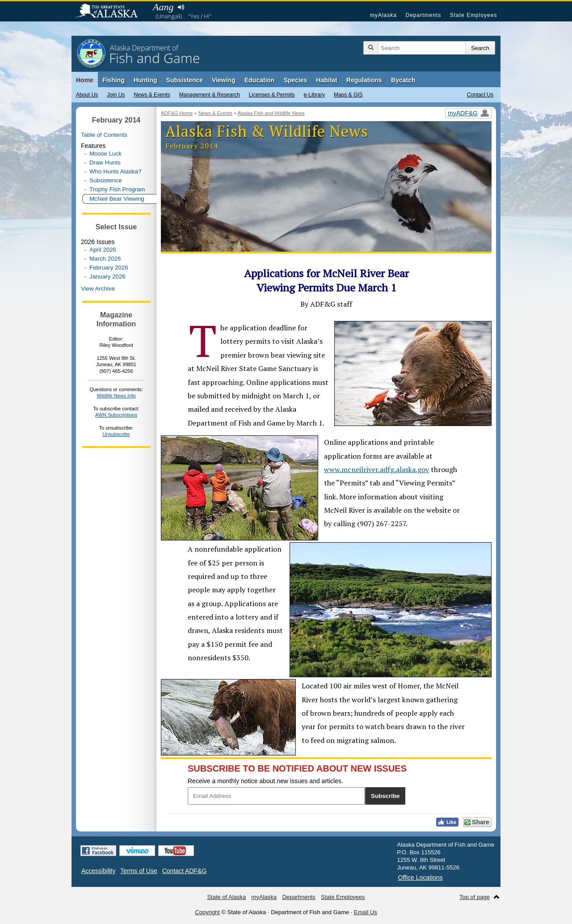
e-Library (314, 95)
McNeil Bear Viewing (117, 199)
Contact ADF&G (185, 871)
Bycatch (403, 80)
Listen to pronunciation (181, 7)
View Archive (98, 289)
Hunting (145, 80)
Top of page (475, 897)
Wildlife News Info (116, 396)
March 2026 (105, 259)
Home (85, 80)
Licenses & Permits (272, 95)
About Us (87, 95)
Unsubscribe (116, 434)
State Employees (474, 15)
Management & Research (210, 95)
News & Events (152, 95)
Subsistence (185, 80)
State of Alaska (111, 12)
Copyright (207, 912)
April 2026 (103, 250)
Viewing (224, 80)
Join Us (116, 95)
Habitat (326, 80)
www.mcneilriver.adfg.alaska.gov (376, 469)
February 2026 (109, 268)
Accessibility (98, 871)
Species (295, 80)
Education (260, 80)
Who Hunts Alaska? (115, 171)
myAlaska (383, 15)
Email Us (366, 912)
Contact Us (480, 95)
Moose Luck (105, 154)
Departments (423, 15)
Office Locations (421, 878)
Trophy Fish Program (117, 189)
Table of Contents (104, 135)
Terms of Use (139, 871)
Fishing (114, 80)
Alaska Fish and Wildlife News (271, 113)
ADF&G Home (177, 113)
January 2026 (107, 276)
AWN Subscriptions (116, 415)
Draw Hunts (105, 162)
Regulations (364, 80)
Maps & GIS (348, 95)
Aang (163, 7)
